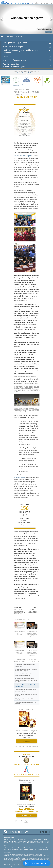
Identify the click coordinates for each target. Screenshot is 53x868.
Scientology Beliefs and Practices (20, 848)
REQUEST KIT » (26, 815)
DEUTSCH (31, 841)
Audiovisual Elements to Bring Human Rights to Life (26, 686)
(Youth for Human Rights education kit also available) (26, 822)
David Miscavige (27, 856)
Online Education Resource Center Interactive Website (25, 690)
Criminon (37, 80)
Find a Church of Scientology (41, 849)
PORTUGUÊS (45, 843)
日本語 (5, 841)
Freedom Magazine (16, 858)
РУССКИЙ (11, 841)
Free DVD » (27, 741)
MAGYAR (36, 841)
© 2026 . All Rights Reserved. (18, 865)
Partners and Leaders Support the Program (25, 703)
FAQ (5, 849)
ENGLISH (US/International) (11, 840)
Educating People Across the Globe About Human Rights (26, 670)
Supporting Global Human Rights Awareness (25, 665)
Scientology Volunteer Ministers (21, 857)
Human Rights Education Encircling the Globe (26, 695)
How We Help (6, 85)
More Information (24, 849)
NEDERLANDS (23, 841)
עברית (46, 840)
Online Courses (15, 849)
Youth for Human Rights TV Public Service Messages (20, 52)
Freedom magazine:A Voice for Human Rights (14, 65)
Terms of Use (6, 866)
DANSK (35, 840)
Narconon (47, 80)
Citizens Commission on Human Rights (21, 861)
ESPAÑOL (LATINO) (9, 843)
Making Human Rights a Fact (15, 43)
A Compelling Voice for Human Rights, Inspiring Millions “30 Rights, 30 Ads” (26, 680)
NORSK (41, 841)
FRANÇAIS (40, 840)
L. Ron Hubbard (8, 848)
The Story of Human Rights (22, 156)
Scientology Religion (34, 854)
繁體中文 (16, 841)
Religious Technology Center (39, 856)
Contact (31, 849)
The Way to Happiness (16, 81)
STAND (24, 858)
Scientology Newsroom (17, 856)
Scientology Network (23, 854)
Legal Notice (13, 866)
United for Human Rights (37, 860)
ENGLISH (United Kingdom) (25, 840)
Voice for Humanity (34, 848)
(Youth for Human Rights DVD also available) (27, 746)
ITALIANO (38, 843)
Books (9, 849)
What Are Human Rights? (13, 47)
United (5, 57)
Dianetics (15, 854)
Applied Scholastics (26, 80)
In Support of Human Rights (14, 60)
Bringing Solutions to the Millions (25, 699)
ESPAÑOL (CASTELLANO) (22, 843)
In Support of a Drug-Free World (22, 860)
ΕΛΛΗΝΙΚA (32, 843)
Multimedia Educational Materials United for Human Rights (25, 675)
